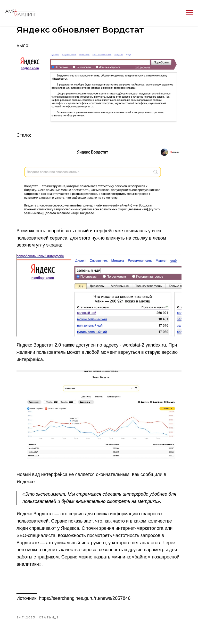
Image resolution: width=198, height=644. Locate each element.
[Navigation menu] (189, 13)
